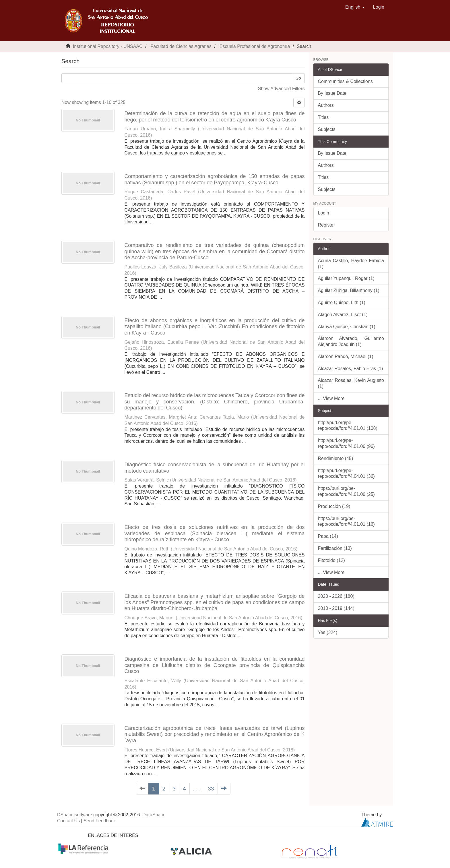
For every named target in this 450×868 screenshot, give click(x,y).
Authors (326, 105)
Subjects (327, 129)
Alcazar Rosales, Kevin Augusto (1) (351, 383)
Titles (323, 117)
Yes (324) (328, 632)
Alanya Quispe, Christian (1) (347, 327)
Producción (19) (334, 506)
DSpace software (75, 815)
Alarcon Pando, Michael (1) (346, 356)
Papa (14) (328, 536)
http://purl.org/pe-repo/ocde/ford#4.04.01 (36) (346, 473)
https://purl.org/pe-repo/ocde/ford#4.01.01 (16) (346, 521)
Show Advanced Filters (281, 89)
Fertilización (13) (335, 548)
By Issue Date (332, 93)
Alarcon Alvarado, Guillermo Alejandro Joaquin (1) (351, 341)
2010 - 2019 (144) (336, 608)
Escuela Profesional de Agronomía (255, 46)
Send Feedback (100, 821)
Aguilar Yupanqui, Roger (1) (346, 278)
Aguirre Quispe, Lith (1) (342, 302)
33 (211, 789)
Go (298, 78)
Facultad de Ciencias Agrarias (181, 46)
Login (324, 213)
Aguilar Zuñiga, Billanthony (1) (349, 290)
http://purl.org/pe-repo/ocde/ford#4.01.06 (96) (346, 443)
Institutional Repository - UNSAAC (108, 46)
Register (327, 225)
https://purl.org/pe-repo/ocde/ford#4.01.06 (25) (346, 491)
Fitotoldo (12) (331, 560)
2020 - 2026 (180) (336, 596)
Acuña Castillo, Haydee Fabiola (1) (351, 264)
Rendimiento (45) (336, 458)
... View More (331, 398)
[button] (355, 7)
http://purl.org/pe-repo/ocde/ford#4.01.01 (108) (348, 426)
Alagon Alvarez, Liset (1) (343, 315)
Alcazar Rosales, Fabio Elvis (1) (351, 369)
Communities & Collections (345, 81)
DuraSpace (154, 815)
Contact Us (68, 821)
